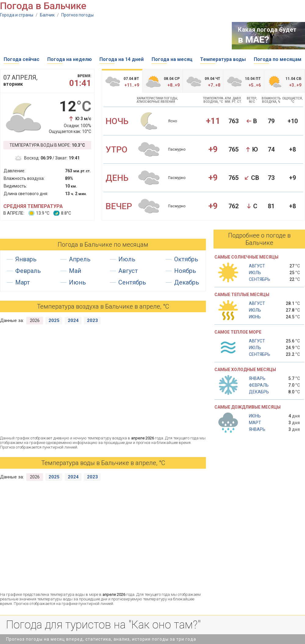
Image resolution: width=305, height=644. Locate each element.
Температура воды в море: (47, 145)
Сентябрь (132, 282)
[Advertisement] (111, 36)
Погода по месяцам (278, 59)
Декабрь (187, 282)
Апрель (80, 259)
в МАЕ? (253, 39)
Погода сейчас (22, 59)
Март (23, 282)
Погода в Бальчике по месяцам (103, 245)
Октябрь (186, 259)
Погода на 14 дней (122, 59)
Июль (127, 259)
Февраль (28, 271)
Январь (26, 259)
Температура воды (223, 59)
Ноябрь (185, 271)
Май (75, 271)
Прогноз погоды (77, 15)
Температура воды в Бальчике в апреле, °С (103, 463)
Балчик (47, 15)
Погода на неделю (70, 59)
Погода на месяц (172, 59)
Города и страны (17, 15)
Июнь (77, 282)
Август (128, 271)
